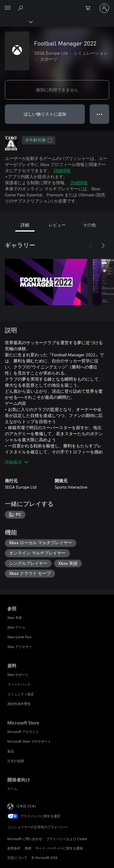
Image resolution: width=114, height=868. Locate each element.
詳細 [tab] (25, 225)
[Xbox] (16, 22)
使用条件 (14, 848)
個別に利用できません (57, 90)
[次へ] (103, 246)
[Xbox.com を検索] (21, 8)
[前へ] (91, 246)
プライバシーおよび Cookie (67, 839)
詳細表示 (16, 462)
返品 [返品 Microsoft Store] (11, 751)
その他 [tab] (89, 225)
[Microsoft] (57, 5)
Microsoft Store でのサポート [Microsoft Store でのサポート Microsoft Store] (29, 741)
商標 (28, 848)
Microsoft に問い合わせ (25, 839)
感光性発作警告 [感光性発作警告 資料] (19, 704)
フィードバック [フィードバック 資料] (19, 684)
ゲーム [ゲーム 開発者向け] (12, 789)
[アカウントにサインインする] (104, 8)
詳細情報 (62, 170)
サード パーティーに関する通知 (59, 848)
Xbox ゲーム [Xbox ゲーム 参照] (16, 627)
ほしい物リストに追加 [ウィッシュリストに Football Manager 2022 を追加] (45, 114)
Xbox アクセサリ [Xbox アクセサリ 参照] (20, 647)
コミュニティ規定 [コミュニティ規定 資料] (21, 694)
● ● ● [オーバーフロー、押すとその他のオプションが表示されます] (100, 114)
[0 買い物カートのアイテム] (90, 8)
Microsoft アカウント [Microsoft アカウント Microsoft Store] (23, 732)
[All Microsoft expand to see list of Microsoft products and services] (8, 8)
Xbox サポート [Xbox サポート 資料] (18, 675)
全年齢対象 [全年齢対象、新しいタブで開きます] (39, 140)
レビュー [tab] (57, 225)
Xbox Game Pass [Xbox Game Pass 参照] (19, 637)
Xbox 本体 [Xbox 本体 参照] (15, 617)
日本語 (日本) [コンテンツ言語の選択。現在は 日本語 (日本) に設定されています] (26, 806)
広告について (17, 858)
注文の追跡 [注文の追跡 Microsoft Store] (16, 761)
